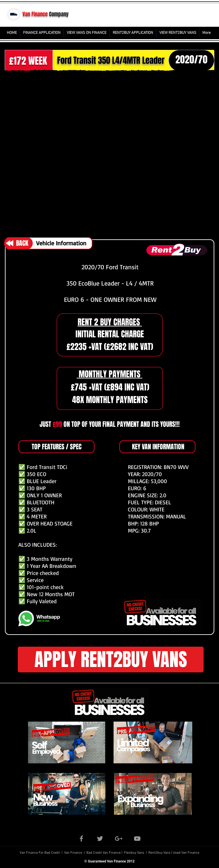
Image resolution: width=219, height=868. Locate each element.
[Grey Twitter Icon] (100, 839)
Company (59, 14)
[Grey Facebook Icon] (81, 839)
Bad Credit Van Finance (104, 853)
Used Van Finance (186, 853)
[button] (110, 153)
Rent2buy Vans (160, 853)
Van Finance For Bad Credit (40, 853)
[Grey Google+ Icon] (119, 839)
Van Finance (35, 14)
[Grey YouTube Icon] (137, 839)
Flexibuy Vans (134, 853)
